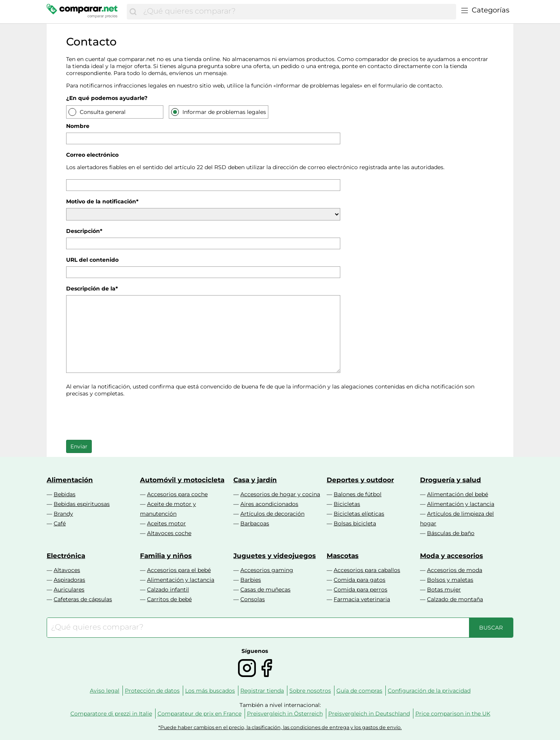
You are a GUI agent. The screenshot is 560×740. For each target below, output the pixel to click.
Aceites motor (166, 523)
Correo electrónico (92, 155)
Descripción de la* (92, 289)
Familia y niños (166, 556)
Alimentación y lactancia (461, 504)
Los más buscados (210, 691)
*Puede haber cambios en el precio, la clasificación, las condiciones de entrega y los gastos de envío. (280, 727)
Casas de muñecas (265, 590)
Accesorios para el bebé (179, 570)
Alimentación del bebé (458, 494)
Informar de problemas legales (223, 112)
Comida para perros (360, 590)
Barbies (251, 580)
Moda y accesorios (451, 556)
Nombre (78, 126)
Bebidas (65, 494)
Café (60, 523)
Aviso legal (105, 691)
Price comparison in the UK (453, 714)
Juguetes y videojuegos (275, 556)
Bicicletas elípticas (359, 514)
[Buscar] (133, 12)
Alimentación (70, 480)
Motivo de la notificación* (102, 201)
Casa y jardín (255, 480)
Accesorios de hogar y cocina (280, 494)
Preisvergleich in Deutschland (369, 714)
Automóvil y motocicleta (182, 480)
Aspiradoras (69, 580)
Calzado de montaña (455, 599)
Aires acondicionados (269, 504)
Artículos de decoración (272, 514)
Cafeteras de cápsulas (83, 599)
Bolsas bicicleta (355, 523)
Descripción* (84, 231)
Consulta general (102, 112)
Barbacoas (255, 523)
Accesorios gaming (267, 570)
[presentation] (125, 418)
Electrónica (66, 556)
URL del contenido (92, 260)
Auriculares (69, 590)
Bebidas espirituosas (82, 504)
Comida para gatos (360, 580)
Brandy (63, 514)
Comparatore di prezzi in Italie (111, 714)
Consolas (253, 599)
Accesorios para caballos (367, 570)
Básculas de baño (451, 533)
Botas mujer (444, 590)
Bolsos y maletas (450, 580)
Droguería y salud (451, 480)
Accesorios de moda (455, 570)
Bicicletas (347, 504)
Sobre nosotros (310, 691)
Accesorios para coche (177, 494)
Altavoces (67, 570)
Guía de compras (359, 691)
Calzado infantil (168, 590)
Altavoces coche (169, 533)
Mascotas (343, 556)
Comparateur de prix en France (199, 714)
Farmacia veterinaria (362, 599)
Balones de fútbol (358, 494)
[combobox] (298, 12)
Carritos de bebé (169, 599)
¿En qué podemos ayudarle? (107, 98)
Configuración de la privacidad (429, 691)
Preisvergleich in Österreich (285, 714)
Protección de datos (152, 691)
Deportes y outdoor (360, 480)
